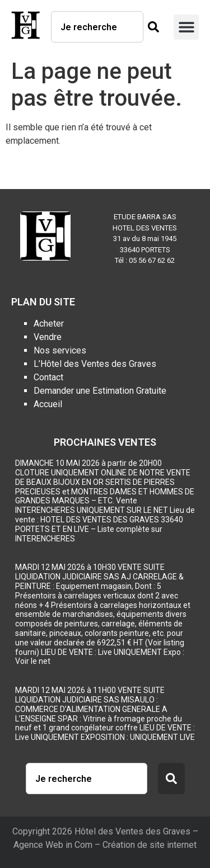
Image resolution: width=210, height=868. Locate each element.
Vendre (48, 337)
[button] (186, 27)
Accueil (48, 404)
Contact (48, 377)
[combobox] (97, 27)
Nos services (60, 350)
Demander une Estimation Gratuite (100, 391)
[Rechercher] (151, 27)
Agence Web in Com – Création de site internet (105, 845)
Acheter (49, 324)
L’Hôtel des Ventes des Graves (95, 364)
